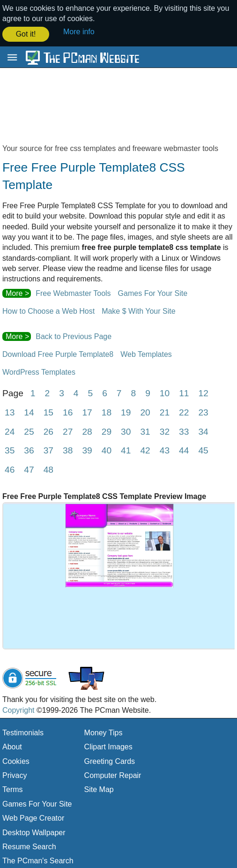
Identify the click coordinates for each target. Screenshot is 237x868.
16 (68, 411)
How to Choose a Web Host (48, 310)
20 (145, 411)
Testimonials (23, 732)
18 (107, 411)
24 (10, 431)
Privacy (15, 774)
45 (203, 449)
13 (10, 411)
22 (184, 411)
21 (165, 411)
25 (29, 431)
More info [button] (79, 32)
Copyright (18, 709)
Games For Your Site (153, 292)
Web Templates (146, 353)
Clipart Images (108, 746)
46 (10, 469)
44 (184, 449)
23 (203, 411)
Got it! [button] (26, 34)
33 (184, 431)
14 (29, 411)
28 (87, 431)
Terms (13, 789)
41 (126, 449)
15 (48, 411)
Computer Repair (113, 774)
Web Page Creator (33, 817)
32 (165, 431)
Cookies (16, 760)
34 (203, 431)
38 (68, 449)
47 (29, 469)
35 (10, 449)
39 (87, 449)
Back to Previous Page (74, 336)
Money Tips (104, 732)
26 (48, 431)
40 (107, 449)
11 (184, 392)
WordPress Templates (39, 371)
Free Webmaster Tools (73, 292)
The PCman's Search (38, 860)
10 (165, 392)
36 (29, 449)
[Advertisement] (118, 109)
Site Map (99, 789)
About (12, 746)
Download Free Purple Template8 (58, 353)
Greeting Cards (110, 760)
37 (48, 449)
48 (48, 469)
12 (204, 392)
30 (126, 431)
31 (145, 431)
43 (165, 449)
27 (68, 431)
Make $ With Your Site (138, 310)
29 (107, 431)
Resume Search (29, 846)
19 (126, 411)
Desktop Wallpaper (34, 832)
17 (87, 411)
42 (145, 449)
